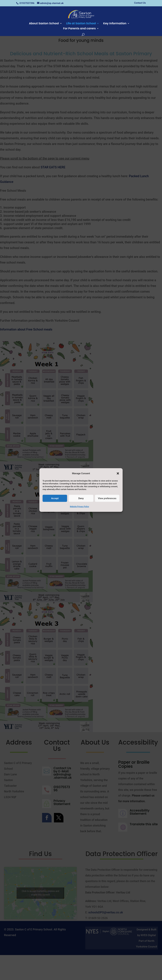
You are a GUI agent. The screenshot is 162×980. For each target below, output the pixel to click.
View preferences (107, 498)
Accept (55, 498)
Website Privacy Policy (79, 507)
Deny (81, 498)
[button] (118, 473)
